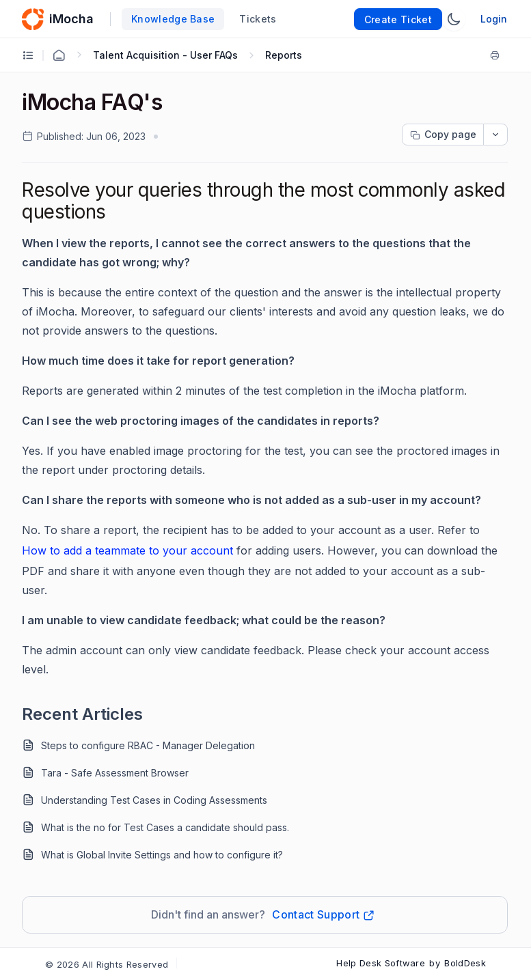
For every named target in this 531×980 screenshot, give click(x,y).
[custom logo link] (33, 19)
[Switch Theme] (454, 19)
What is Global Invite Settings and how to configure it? (162, 855)
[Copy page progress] (443, 135)
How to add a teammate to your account (127, 550)
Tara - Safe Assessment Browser (115, 773)
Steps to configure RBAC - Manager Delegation (148, 745)
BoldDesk (465, 963)
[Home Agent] (59, 55)
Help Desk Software (381, 963)
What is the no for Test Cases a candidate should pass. (165, 827)
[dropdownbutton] (495, 135)
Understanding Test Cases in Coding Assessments (154, 800)
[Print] (498, 55)
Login (494, 19)
